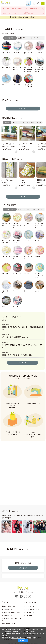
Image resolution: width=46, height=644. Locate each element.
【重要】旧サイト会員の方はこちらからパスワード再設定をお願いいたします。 (22, 9)
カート (38, 5)
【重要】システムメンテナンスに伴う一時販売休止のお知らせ (19, 13)
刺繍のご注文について (9, 606)
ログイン (34, 5)
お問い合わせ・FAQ (8, 624)
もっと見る (23, 108)
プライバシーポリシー (18, 638)
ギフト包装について (8, 609)
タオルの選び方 (29, 612)
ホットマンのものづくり (32, 609)
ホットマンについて (30, 606)
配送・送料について (8, 615)
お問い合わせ (23, 568)
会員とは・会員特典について (11, 612)
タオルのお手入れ (30, 615)
